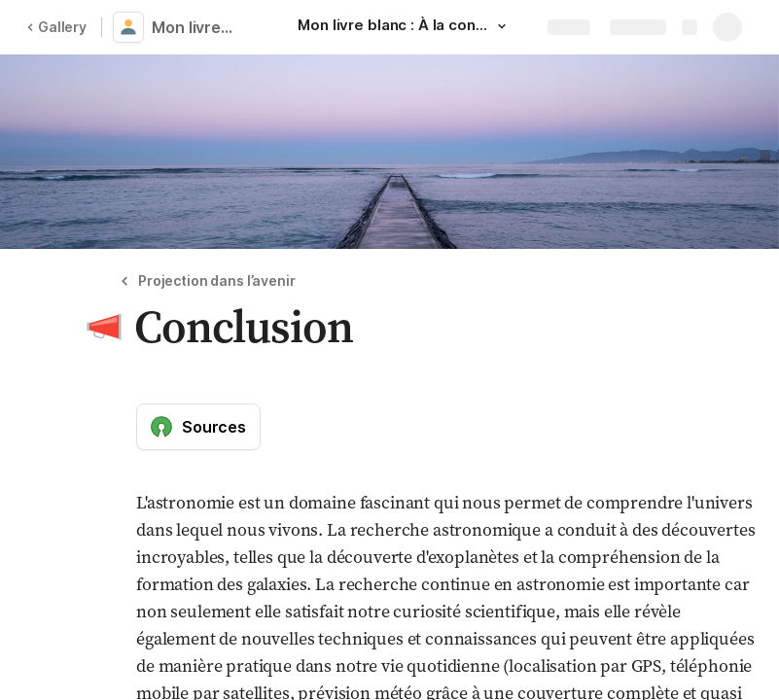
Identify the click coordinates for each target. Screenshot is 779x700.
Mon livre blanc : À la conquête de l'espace (196, 27)
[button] (502, 26)
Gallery (56, 27)
